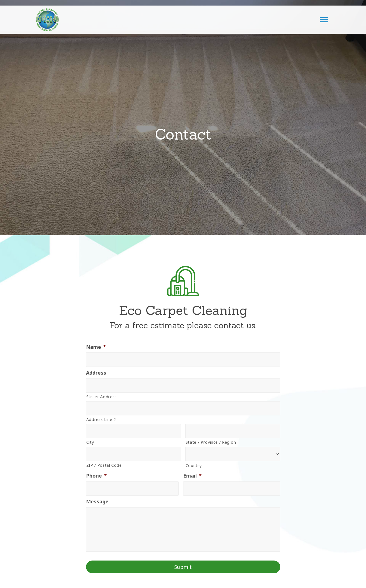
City (90, 442)
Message (97, 502)
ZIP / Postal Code (104, 465)
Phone (96, 476)
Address (96, 373)
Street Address (102, 397)
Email (192, 476)
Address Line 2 (101, 419)
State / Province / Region (211, 442)
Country (194, 465)
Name (96, 347)
